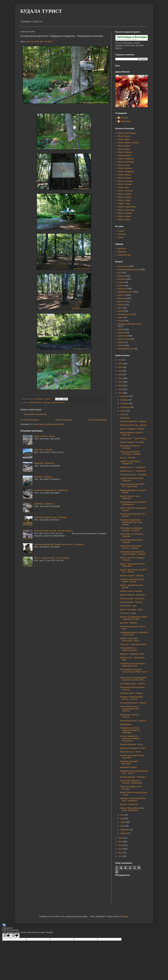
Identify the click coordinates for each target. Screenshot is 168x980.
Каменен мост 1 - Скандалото (133, 471)
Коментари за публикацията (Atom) (49, 424)
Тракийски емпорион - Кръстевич (129, 762)
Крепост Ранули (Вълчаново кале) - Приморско (132, 809)
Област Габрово (125, 152)
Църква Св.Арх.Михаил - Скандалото (131, 462)
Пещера (121, 321)
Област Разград (125, 184)
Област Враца (124, 149)
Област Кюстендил (126, 162)
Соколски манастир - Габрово (133, 421)
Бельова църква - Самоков (132, 576)
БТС (119, 273)
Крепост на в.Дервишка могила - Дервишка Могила (134, 618)
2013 (121, 849)
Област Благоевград (127, 133)
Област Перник (124, 175)
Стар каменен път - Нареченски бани (128, 649)
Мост (120, 308)
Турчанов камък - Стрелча (131, 693)
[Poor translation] (15, 936)
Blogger (125, 916)
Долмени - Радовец (128, 623)
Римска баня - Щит (128, 606)
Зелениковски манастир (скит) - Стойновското (134, 503)
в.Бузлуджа (125, 418)
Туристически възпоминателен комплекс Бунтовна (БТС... (133, 679)
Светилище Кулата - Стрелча (133, 721)
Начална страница (63, 420)
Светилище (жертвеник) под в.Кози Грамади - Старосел (133, 553)
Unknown (124, 118)
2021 (121, 378)
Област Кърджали (125, 159)
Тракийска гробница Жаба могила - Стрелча (131, 698)
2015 (121, 842)
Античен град (123, 266)
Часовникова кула (125, 349)
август (123, 411)
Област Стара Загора (127, 207)
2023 (121, 371)
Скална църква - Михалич (131, 602)
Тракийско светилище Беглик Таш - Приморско (133, 799)
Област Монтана (125, 168)
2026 (121, 360)
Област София (124, 200)
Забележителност (36, 403)
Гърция (121, 231)
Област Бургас (124, 136)
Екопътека (122, 289)
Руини (120, 329)
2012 (121, 853)
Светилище (123, 336)
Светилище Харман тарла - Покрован (50, 517)
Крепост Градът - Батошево (132, 442)
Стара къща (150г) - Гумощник (133, 475)
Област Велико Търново (128, 143)
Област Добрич (124, 155)
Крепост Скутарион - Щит (131, 610)
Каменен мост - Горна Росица (133, 438)
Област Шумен (124, 216)
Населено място (125, 314)
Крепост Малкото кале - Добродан (130, 497)
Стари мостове (124, 255)
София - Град (124, 203)
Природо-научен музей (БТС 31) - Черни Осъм (132, 485)
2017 (121, 393)
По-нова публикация (30, 420)
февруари (125, 830)
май (122, 819)
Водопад (121, 276)
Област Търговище (126, 210)
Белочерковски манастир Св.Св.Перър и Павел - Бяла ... (133, 672)
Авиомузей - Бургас (128, 767)
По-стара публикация (97, 420)
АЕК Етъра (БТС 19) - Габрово (133, 425)
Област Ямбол (124, 220)
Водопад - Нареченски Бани (132, 654)
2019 (121, 386)
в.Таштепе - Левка (128, 613)
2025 (121, 364)
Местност (122, 302)
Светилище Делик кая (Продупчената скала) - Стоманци (59, 544)
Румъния (122, 234)
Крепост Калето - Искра (44, 436)
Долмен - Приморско (129, 804)
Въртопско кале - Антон (130, 752)
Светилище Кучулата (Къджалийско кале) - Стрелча (130, 709)
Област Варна (124, 139)
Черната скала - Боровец (131, 591)
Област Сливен (124, 194)
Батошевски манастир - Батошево (130, 447)
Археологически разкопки (129, 269)
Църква (121, 345)
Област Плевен (124, 178)
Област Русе (123, 187)
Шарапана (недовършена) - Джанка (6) (51, 490)
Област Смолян (124, 197)
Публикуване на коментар (35, 414)
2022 (121, 375)
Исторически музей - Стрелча (133, 703)
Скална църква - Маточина (132, 598)
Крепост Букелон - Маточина (132, 595)
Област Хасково (125, 213)
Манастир (122, 298)
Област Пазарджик (126, 171)
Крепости (122, 248)
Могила (121, 305)
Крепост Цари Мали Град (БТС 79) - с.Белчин (133, 571)
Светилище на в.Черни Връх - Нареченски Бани (133, 665)
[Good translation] (7, 936)
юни (122, 815)
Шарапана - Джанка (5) (44, 504)
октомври (125, 403)
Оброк (120, 318)
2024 (121, 367)
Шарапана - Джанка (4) (44, 463)
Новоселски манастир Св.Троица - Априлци (130, 453)
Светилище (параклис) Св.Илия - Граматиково (131, 782)
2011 (121, 856)
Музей (120, 311)
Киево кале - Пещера (43, 450)
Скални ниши (123, 339)
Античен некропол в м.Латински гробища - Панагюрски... (130, 738)
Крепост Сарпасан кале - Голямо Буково (52, 558)
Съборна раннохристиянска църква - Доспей (132, 580)
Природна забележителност (54, 403)
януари (124, 833)
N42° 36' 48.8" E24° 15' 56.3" (39, 42)
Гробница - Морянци (43, 477)
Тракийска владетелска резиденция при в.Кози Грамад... (131, 522)
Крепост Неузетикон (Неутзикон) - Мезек (130, 639)
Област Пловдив (125, 181)
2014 (121, 845)
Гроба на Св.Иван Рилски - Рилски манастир (53, 531)
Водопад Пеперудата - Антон (133, 748)
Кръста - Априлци (128, 458)
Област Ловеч (124, 165)
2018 (121, 389)
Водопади (122, 252)
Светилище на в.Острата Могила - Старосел (131, 547)
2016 (121, 838)
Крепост (121, 295)
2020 (121, 382)
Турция (121, 237)
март (123, 826)
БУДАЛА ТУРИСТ (41, 11)
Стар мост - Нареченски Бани (133, 644)
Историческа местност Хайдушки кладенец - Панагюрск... (130, 730)
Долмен (121, 286)
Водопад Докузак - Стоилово (133, 777)
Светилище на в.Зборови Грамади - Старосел (131, 529)
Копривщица (125, 724)
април (123, 822)
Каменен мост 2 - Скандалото (133, 467)
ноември (124, 400)
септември (125, 407)
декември (125, 396)
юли (122, 415)
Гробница (122, 279)
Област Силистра (125, 191)
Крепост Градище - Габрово (132, 429)
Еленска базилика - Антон (131, 744)
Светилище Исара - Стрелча (132, 684)
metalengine (125, 121)
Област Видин (124, 146)
